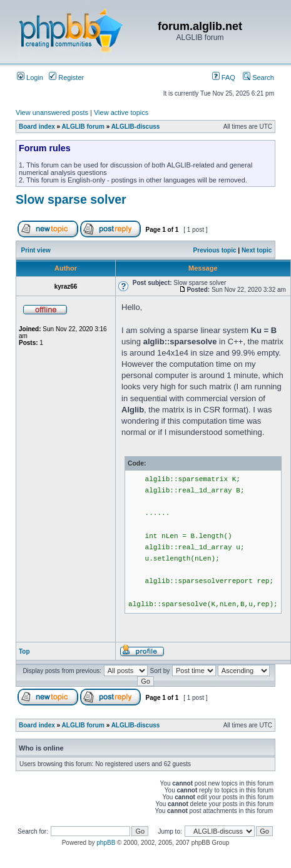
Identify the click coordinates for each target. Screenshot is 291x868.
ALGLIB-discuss (136, 127)
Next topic (257, 250)
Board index (37, 127)
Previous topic (215, 250)
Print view (36, 250)
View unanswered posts (52, 112)
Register (66, 77)
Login (30, 77)
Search (258, 77)
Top (24, 651)
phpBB (106, 843)
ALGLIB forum (83, 127)
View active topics (121, 112)
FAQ (224, 77)
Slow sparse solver (71, 199)
